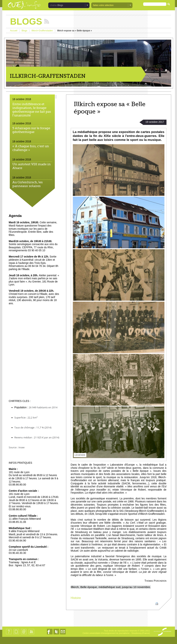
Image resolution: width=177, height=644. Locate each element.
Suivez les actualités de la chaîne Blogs (47, 21)
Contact (24, 634)
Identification (31, 634)
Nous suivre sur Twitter (56, 634)
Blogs (60, 5)
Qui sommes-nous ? (9, 634)
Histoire (76, 598)
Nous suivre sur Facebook (50, 634)
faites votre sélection (103, 5)
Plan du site (16, 634)
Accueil (14, 31)
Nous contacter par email (63, 634)
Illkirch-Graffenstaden (42, 31)
